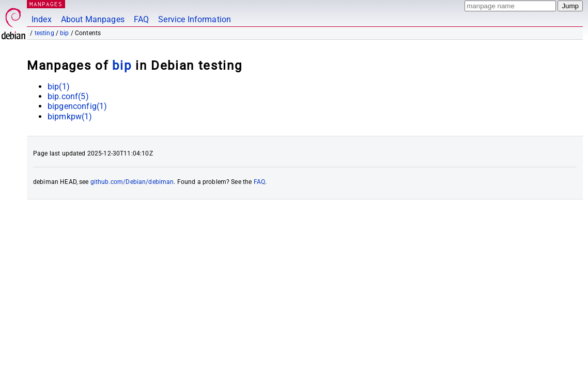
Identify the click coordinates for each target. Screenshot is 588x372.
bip (64, 33)
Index (42, 19)
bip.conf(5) (68, 96)
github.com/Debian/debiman (132, 182)
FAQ (141, 19)
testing (44, 33)
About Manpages (93, 19)
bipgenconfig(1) (77, 106)
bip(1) (59, 87)
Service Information (195, 19)
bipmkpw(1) (70, 117)
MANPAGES (46, 4)
